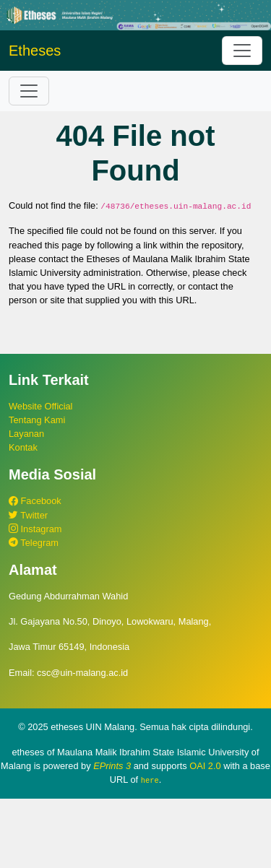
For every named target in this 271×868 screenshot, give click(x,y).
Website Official (40, 406)
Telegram (34, 543)
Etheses (35, 51)
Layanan (26, 434)
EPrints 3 (112, 766)
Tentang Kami (37, 420)
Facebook (35, 501)
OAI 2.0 (205, 766)
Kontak (23, 447)
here (150, 780)
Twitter (28, 515)
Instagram (35, 529)
